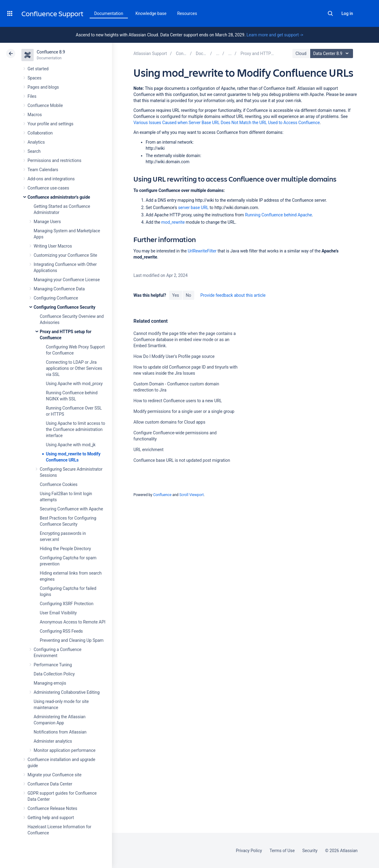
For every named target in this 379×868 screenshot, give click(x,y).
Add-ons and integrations (51, 179)
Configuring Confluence (56, 298)
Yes (176, 295)
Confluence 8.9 (51, 52)
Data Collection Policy (54, 674)
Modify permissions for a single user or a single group (184, 411)
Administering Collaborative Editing (67, 692)
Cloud (301, 53)
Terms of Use (282, 851)
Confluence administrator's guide (59, 197)
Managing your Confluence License (67, 280)
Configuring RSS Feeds (61, 631)
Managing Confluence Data (59, 289)
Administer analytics (53, 741)
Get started (38, 69)
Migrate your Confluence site (54, 775)
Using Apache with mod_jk (71, 445)
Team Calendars (43, 170)
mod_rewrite (173, 222)
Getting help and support (51, 818)
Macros (35, 115)
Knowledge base (151, 13)
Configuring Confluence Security (65, 307)
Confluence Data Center (50, 784)
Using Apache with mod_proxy (74, 384)
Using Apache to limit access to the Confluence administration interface (76, 429)
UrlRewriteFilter (202, 251)
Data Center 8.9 (332, 53)
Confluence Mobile (45, 105)
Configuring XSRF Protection (67, 604)
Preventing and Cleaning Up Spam (72, 640)
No (188, 295)
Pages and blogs (43, 87)
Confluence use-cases (48, 188)
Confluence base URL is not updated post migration (182, 460)
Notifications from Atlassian (60, 732)
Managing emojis (50, 683)
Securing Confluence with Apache (71, 509)
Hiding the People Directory (65, 549)
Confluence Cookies (59, 484)
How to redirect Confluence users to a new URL (178, 401)
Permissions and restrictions (54, 160)
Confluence (162, 495)
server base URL (193, 208)
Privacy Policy (249, 851)
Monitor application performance (65, 750)
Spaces (34, 78)
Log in (347, 13)
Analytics (36, 142)
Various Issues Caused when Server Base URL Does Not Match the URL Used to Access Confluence (227, 123)
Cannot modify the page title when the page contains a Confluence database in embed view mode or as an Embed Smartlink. (184, 340)
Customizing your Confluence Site (65, 255)
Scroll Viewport (191, 495)
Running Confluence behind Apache (279, 215)
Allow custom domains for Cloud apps (169, 422)
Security (310, 851)
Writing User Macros (53, 246)
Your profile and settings (50, 124)
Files (32, 96)
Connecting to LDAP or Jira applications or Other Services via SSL (74, 368)
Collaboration (40, 133)
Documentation (109, 13)
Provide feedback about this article (233, 295)
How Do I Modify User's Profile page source (174, 356)
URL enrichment (148, 450)
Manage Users (47, 222)
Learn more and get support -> (275, 35)
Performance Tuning (53, 665)
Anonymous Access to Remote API (72, 622)
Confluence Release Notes (52, 808)
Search (330, 13)
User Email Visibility (58, 613)
